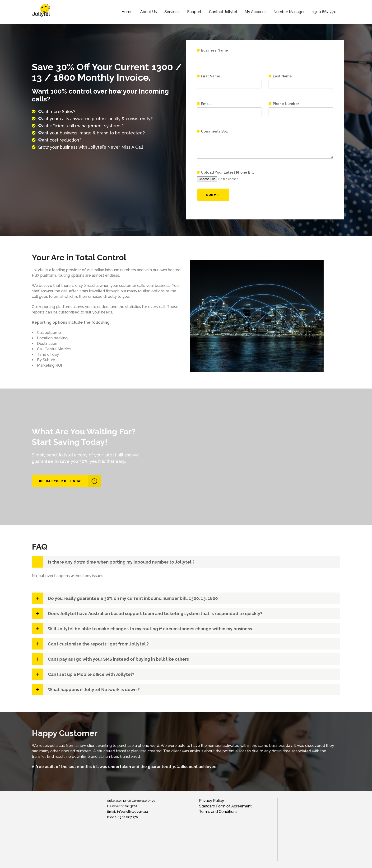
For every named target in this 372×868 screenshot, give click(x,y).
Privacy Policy (212, 801)
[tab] (186, 562)
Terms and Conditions (218, 812)
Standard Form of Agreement (225, 806)
